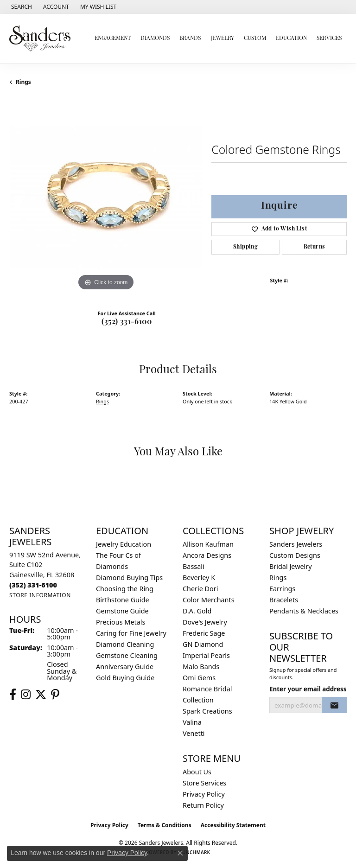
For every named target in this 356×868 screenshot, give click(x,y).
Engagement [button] (113, 38)
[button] (21, 7)
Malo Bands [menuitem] (201, 667)
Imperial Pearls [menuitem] (206, 655)
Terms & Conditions (165, 825)
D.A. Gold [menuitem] (197, 611)
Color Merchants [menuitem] (209, 600)
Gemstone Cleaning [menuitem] (127, 655)
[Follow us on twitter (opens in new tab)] (41, 695)
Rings (23, 82)
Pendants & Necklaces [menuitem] (304, 611)
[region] (106, 197)
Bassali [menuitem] (194, 566)
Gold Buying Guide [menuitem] (125, 678)
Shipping (245, 247)
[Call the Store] (33, 585)
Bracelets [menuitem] (284, 600)
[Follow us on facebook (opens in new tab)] (13, 695)
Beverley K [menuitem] (199, 578)
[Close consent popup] (180, 853)
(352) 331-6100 (127, 322)
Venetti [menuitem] (194, 733)
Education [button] (291, 38)
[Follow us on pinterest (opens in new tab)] (55, 695)
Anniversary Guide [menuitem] (125, 667)
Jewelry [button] (222, 38)
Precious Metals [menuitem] (121, 622)
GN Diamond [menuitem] (203, 644)
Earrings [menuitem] (282, 589)
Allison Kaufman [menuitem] (208, 544)
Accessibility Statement (233, 825)
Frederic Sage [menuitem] (204, 633)
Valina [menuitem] (192, 722)
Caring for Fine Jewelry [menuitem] (131, 633)
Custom (255, 38)
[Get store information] (40, 595)
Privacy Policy (204, 794)
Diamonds (155, 38)
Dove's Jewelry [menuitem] (205, 622)
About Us (197, 772)
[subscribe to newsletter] (334, 705)
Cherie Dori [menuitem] (200, 589)
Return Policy (203, 805)
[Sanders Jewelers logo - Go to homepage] (42, 38)
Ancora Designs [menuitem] (207, 555)
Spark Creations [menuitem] (207, 711)
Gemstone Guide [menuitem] (122, 611)
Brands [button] (190, 38)
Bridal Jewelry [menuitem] (291, 566)
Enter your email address (308, 689)
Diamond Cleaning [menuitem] (125, 644)
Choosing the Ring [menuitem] (125, 589)
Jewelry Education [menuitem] (124, 544)
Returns (315, 247)
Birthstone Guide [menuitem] (123, 600)
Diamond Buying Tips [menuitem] (129, 578)
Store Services (204, 783)
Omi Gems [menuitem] (199, 678)
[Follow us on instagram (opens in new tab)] (26, 695)
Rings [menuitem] (278, 578)
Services (329, 38)
